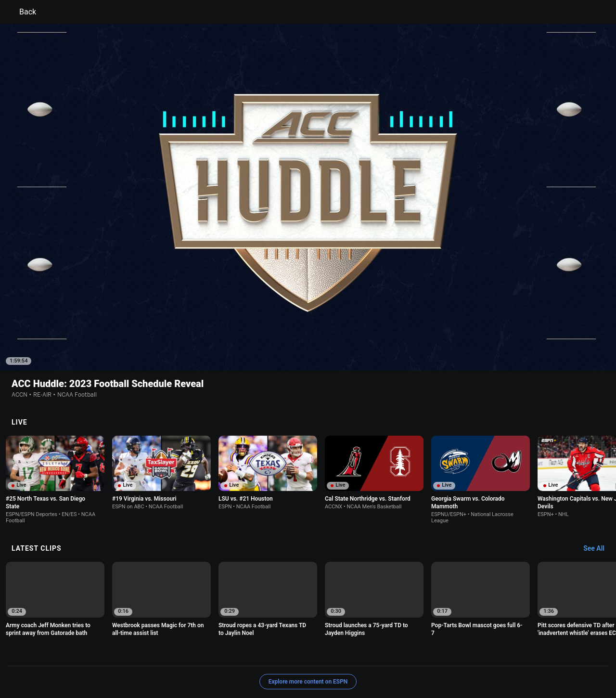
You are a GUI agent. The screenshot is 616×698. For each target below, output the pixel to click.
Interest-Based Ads (354, 653)
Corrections (183, 661)
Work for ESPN (139, 661)
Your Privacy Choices (503, 653)
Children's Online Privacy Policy (277, 653)
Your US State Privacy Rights (186, 653)
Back (22, 12)
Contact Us (556, 653)
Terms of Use (73, 653)
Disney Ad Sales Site (83, 661)
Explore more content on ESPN (308, 619)
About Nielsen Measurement (427, 653)
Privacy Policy (119, 653)
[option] (55, 417)
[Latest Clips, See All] (598, 486)
